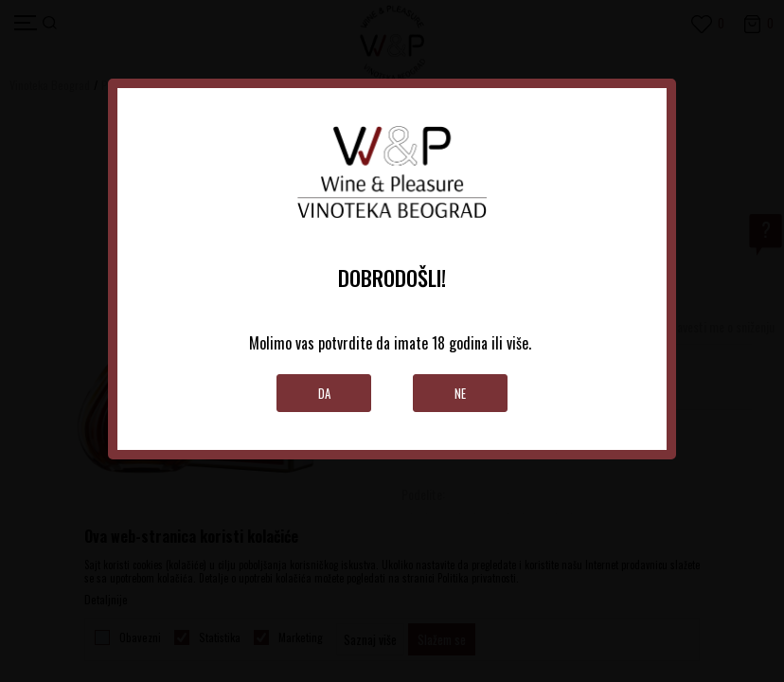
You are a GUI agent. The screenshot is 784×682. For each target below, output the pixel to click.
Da (324, 393)
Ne (460, 393)
